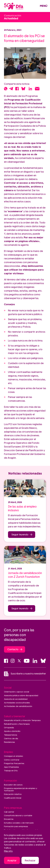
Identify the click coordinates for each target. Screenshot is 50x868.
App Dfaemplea (11, 767)
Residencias (9, 742)
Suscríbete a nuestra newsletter (25, 674)
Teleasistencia (11, 735)
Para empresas (13, 808)
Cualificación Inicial (13, 798)
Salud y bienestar (15, 716)
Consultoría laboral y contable (18, 816)
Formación (10, 781)
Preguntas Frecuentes (14, 763)
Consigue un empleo (14, 756)
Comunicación (13, 16)
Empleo (9, 752)
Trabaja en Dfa (11, 771)
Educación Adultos (13, 794)
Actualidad (11, 19)
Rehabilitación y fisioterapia (17, 724)
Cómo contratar (12, 760)
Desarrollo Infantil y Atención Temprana (22, 720)
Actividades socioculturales (17, 703)
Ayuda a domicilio (12, 731)
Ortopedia (9, 728)
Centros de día (11, 739)
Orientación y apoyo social (17, 692)
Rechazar (30, 861)
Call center (9, 812)
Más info (8, 851)
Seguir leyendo (20, 535)
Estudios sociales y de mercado (19, 823)
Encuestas (9, 819)
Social (8, 688)
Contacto (13, 650)
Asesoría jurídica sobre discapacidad (21, 696)
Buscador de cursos (13, 785)
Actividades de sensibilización (18, 706)
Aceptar (12, 861)
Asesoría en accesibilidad (16, 699)
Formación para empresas (16, 827)
